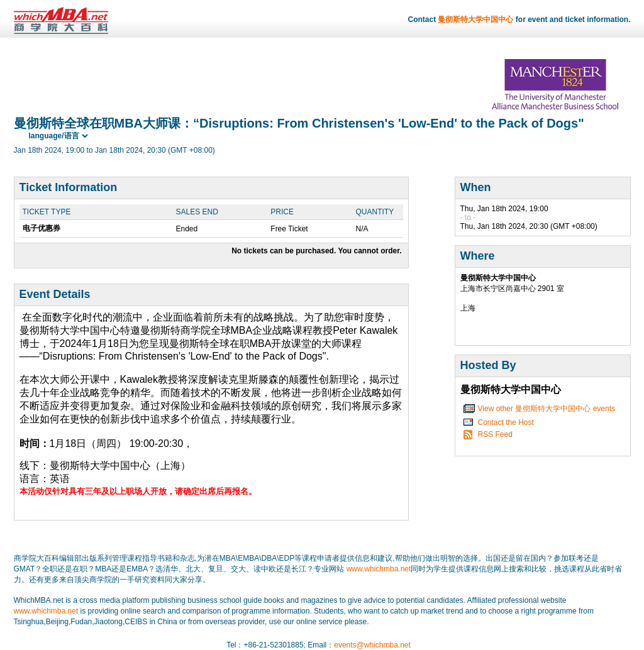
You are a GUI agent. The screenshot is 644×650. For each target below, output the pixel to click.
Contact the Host (506, 422)
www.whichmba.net (379, 569)
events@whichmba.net (372, 645)
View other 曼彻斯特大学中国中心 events (547, 409)
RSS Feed (495, 434)
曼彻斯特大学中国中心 (475, 19)
